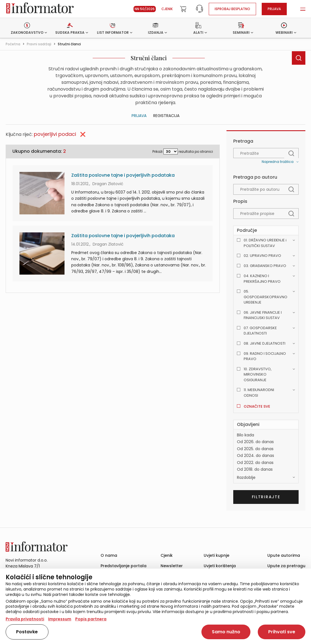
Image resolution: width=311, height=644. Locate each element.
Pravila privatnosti (25, 619)
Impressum (60, 619)
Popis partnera (91, 619)
